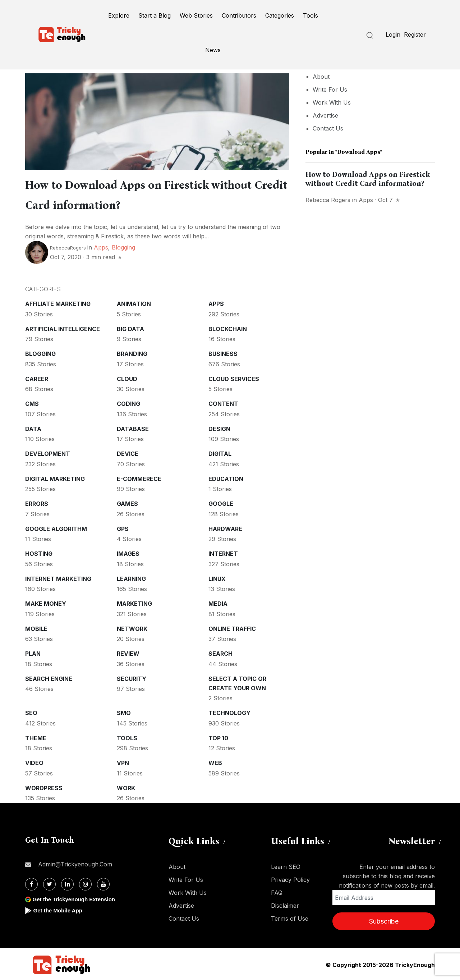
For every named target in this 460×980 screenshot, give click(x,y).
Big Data (130, 328)
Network (132, 627)
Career (37, 377)
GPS (123, 527)
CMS (32, 402)
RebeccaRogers (68, 246)
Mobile (36, 627)
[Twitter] (49, 883)
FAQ (277, 891)
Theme (36, 737)
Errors (37, 502)
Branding (132, 352)
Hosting (39, 552)
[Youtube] (103, 883)
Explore (119, 15)
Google (221, 502)
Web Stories (196, 15)
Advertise (325, 115)
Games (127, 502)
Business (223, 352)
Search (220, 652)
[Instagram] (85, 883)
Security (132, 677)
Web (215, 761)
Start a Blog (155, 15)
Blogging (123, 246)
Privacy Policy (290, 878)
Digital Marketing (55, 477)
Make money (46, 602)
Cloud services (234, 377)
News (213, 50)
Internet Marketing (58, 577)
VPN (123, 761)
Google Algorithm (56, 527)
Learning (131, 577)
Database (133, 427)
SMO (124, 711)
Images (128, 552)
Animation (134, 302)
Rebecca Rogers (328, 200)
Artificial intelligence (63, 328)
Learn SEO (286, 865)
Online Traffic (232, 627)
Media (218, 602)
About (321, 77)
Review (128, 652)
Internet (223, 552)
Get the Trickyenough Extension (76, 898)
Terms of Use (290, 917)
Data (33, 427)
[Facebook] (31, 883)
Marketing (134, 602)
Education (226, 477)
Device (128, 452)
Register (415, 35)
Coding (128, 402)
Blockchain (228, 328)
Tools (310, 15)
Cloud (127, 377)
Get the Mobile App (59, 909)
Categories (280, 15)
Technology (229, 711)
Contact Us (328, 128)
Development (48, 452)
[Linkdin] (67, 883)
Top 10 (218, 737)
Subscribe (384, 920)
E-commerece (139, 477)
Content (223, 402)
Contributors (239, 15)
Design (219, 427)
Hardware (225, 527)
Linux (217, 577)
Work (126, 787)
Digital (220, 452)
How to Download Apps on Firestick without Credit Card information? (368, 179)
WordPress (44, 787)
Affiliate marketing (58, 302)
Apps (101, 246)
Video (34, 761)
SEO (31, 711)
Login (393, 35)
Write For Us (330, 90)
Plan (33, 652)
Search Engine (49, 677)
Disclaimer (285, 904)
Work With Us (332, 102)
